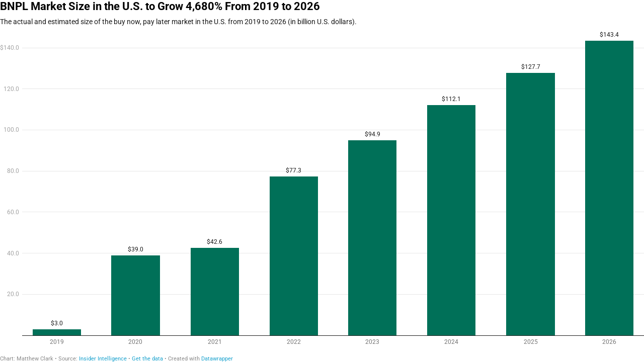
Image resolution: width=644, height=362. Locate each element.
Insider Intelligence (103, 359)
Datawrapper (217, 359)
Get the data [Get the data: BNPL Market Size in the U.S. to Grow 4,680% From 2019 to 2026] (147, 359)
